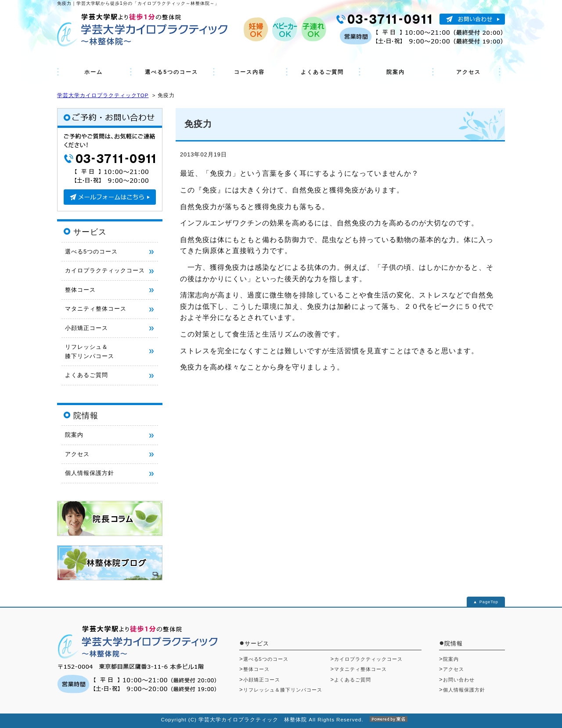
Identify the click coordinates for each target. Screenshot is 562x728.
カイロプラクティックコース (105, 270)
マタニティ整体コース (96, 309)
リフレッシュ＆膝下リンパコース (283, 690)
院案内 (396, 72)
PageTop (489, 602)
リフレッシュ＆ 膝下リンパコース (90, 351)
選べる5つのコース (171, 72)
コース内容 (249, 72)
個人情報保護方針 (90, 473)
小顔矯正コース (86, 328)
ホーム (94, 72)
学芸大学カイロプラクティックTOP (103, 95)
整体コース (80, 290)
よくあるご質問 (322, 72)
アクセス (468, 72)
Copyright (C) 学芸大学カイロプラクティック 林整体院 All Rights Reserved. (281, 720)
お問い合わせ (459, 680)
